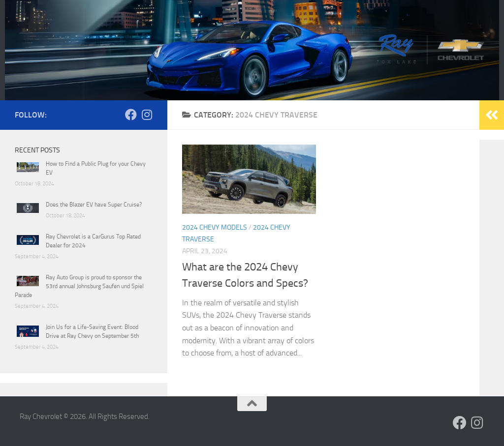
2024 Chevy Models (215, 227)
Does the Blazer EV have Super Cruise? (94, 205)
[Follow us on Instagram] (147, 115)
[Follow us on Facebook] (131, 115)
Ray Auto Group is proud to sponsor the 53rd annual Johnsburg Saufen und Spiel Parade (79, 286)
